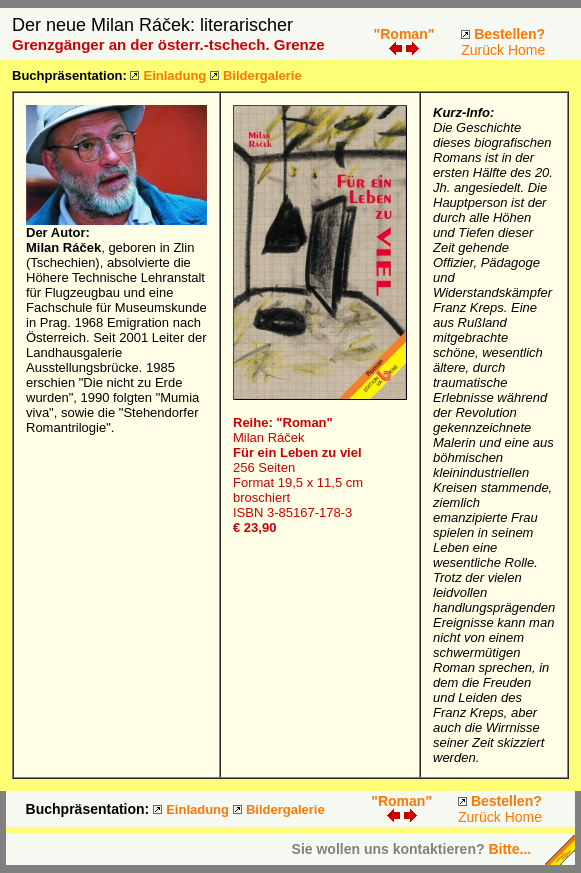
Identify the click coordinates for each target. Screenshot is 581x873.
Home (526, 50)
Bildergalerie (262, 75)
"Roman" (404, 34)
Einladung (174, 75)
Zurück (482, 50)
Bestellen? (509, 34)
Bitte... (509, 849)
